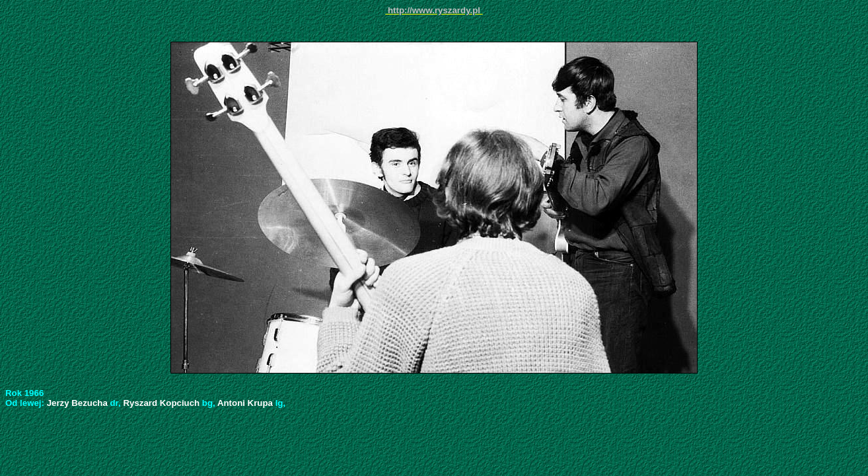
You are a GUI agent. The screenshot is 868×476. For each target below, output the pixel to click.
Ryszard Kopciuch (162, 403)
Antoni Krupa (246, 403)
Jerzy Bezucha (79, 403)
